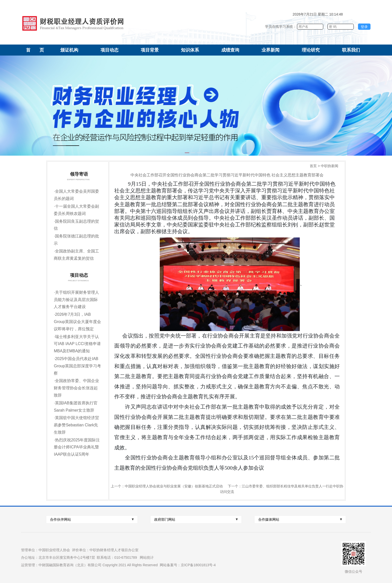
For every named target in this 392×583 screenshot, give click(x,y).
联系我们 (351, 50)
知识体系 (190, 50)
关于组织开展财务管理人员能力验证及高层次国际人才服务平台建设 (76, 300)
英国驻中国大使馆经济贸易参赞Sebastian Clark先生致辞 (76, 425)
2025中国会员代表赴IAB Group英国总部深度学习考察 (77, 366)
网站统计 (147, 557)
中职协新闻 (329, 166)
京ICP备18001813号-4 (198, 565)
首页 (313, 166)
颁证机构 (69, 50)
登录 (364, 27)
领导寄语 (78, 174)
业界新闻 (270, 50)
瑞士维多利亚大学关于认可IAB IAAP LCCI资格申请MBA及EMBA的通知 (77, 344)
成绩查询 (230, 50)
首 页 (35, 50)
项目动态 (109, 50)
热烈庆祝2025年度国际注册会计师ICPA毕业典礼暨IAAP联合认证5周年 (77, 447)
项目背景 (150, 50)
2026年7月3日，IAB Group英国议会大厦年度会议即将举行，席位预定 (77, 322)
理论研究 (311, 50)
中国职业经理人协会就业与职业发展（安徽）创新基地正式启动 (174, 486)
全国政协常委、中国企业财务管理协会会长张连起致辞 (76, 388)
